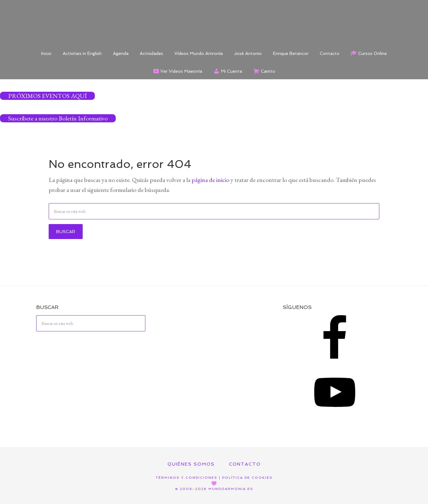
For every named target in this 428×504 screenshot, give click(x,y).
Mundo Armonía (214, 22)
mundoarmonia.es (231, 489)
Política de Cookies (247, 478)
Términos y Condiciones (187, 478)
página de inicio (210, 180)
